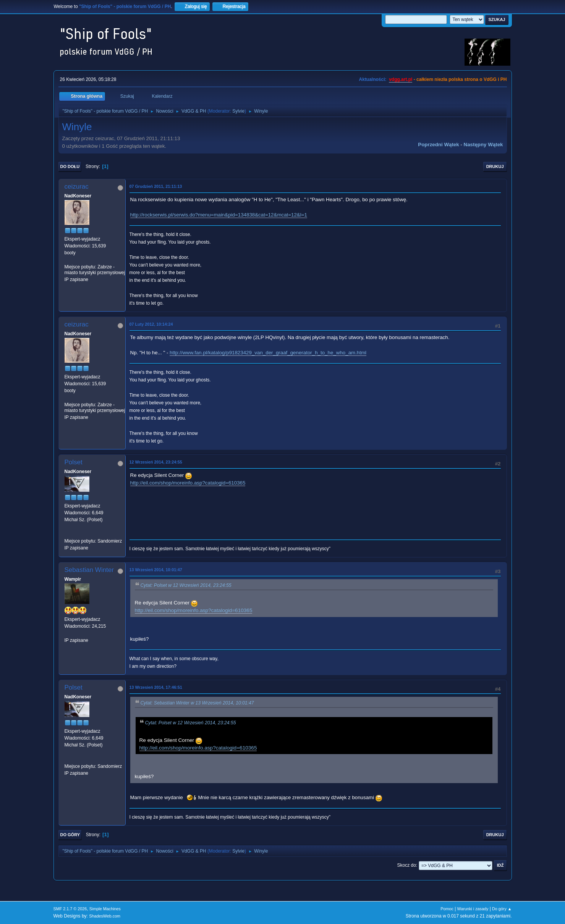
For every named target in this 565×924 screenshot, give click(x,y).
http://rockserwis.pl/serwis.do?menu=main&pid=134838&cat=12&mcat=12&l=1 (219, 215)
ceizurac (77, 187)
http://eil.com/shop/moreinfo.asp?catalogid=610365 (188, 483)
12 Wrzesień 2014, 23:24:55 (156, 462)
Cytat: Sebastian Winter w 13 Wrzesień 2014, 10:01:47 (197, 703)
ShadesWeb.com (105, 916)
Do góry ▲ (502, 909)
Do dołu (70, 166)
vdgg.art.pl (401, 79)
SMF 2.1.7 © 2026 (70, 909)
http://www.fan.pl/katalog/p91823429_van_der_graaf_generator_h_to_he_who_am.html (268, 353)
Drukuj (495, 166)
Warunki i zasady (473, 909)
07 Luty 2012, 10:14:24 (151, 324)
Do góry (70, 835)
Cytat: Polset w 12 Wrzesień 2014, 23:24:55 (186, 585)
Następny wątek (483, 145)
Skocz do (407, 865)
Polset (74, 462)
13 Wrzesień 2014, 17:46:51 (156, 687)
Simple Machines (105, 909)
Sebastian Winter (89, 570)
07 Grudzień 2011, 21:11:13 (156, 186)
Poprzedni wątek (438, 145)
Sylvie (238, 111)
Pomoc (447, 909)
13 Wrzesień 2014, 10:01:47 (156, 570)
